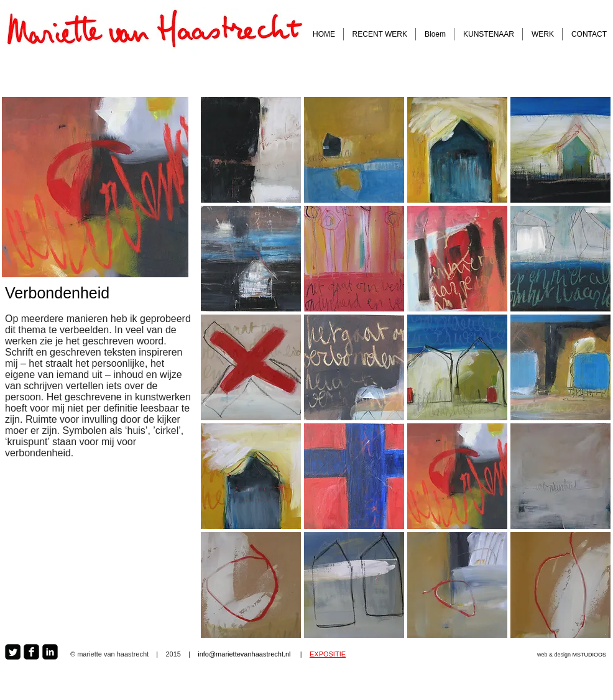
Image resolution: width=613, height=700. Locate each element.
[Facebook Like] (411, 654)
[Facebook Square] (31, 652)
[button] (251, 150)
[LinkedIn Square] (50, 652)
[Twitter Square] (13, 652)
